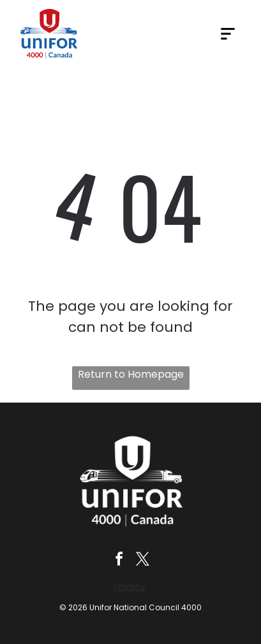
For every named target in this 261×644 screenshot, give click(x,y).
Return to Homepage (131, 374)
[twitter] (142, 561)
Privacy (130, 587)
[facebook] (119, 561)
